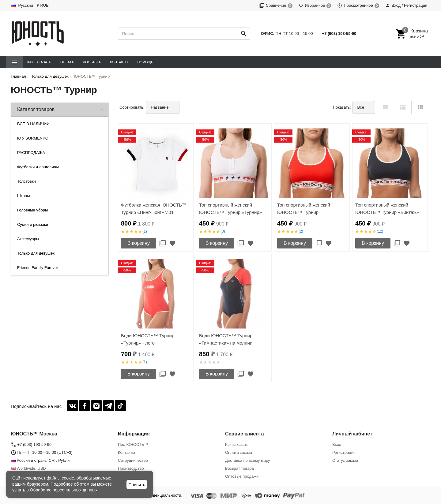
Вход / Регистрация (406, 5)
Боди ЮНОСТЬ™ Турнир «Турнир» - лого (148, 339)
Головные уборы (32, 210)
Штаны (23, 196)
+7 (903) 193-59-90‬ (339, 34)
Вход (337, 444)
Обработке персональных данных (64, 490)
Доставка (92, 62)
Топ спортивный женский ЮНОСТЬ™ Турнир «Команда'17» (304, 212)
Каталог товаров (36, 109)
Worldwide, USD (28, 468)
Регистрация (344, 452)
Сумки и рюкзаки (33, 224)
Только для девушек (36, 253)
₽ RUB (43, 5)
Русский (22, 5)
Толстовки (26, 181)
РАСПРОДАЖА (31, 153)
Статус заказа (345, 460)
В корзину (139, 243)
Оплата (67, 62)
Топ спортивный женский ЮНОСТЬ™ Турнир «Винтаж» (387, 209)
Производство (131, 468)
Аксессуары (28, 239)
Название (160, 107)
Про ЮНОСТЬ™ (133, 444)
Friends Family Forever (38, 268)
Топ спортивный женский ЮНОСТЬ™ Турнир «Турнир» (230, 209)
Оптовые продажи (242, 476)
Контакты (119, 62)
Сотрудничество (133, 460)
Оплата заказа (239, 452)
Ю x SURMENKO (33, 138)
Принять (137, 485)
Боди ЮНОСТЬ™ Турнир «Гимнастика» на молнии (226, 339)
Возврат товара (239, 468)
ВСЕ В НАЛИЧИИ (33, 124)
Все (361, 107)
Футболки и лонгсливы (38, 167)
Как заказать (39, 62)
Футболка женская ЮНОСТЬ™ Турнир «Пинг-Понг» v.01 (154, 209)
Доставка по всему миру (248, 460)
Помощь (145, 62)
